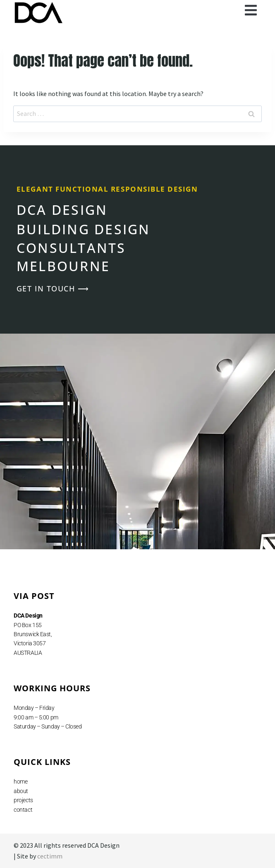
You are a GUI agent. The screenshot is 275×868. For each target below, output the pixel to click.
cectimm (50, 856)
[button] (251, 10)
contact (23, 810)
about (21, 791)
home (20, 781)
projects (23, 800)
